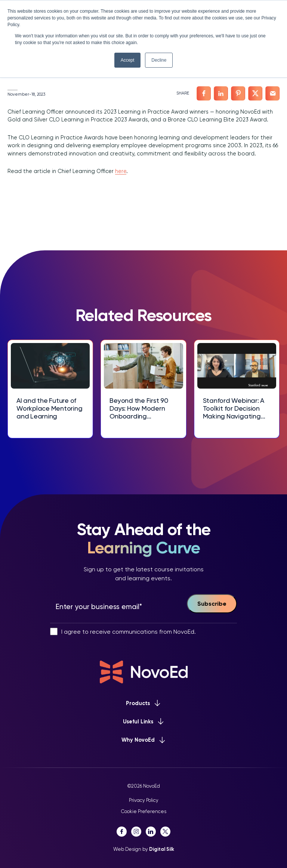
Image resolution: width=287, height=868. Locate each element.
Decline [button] (159, 60)
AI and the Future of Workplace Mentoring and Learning (49, 408)
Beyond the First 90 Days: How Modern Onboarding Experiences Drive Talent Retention (139, 409)
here (121, 171)
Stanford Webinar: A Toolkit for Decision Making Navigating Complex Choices (234, 409)
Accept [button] (128, 60)
